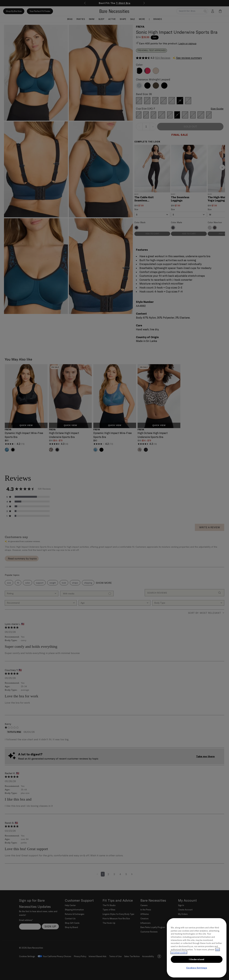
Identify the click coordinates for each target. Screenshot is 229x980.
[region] (197, 948)
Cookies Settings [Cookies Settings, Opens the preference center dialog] (197, 968)
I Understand (197, 959)
